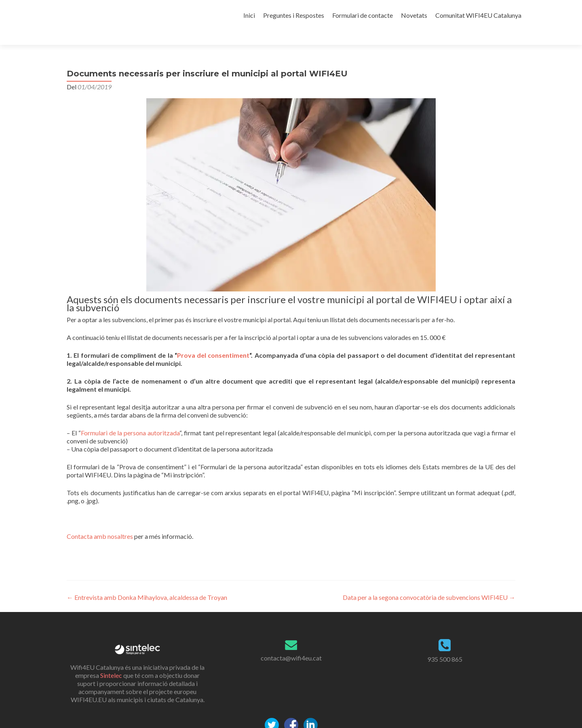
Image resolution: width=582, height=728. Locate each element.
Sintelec (111, 661)
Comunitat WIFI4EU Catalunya (478, 15)
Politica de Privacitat (291, 724)
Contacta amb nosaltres (100, 522)
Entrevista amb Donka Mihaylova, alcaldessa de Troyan (147, 583)
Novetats (414, 15)
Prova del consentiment (213, 341)
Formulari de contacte (363, 15)
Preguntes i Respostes (294, 15)
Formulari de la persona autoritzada (130, 419)
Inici (249, 15)
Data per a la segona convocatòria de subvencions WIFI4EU (429, 583)
